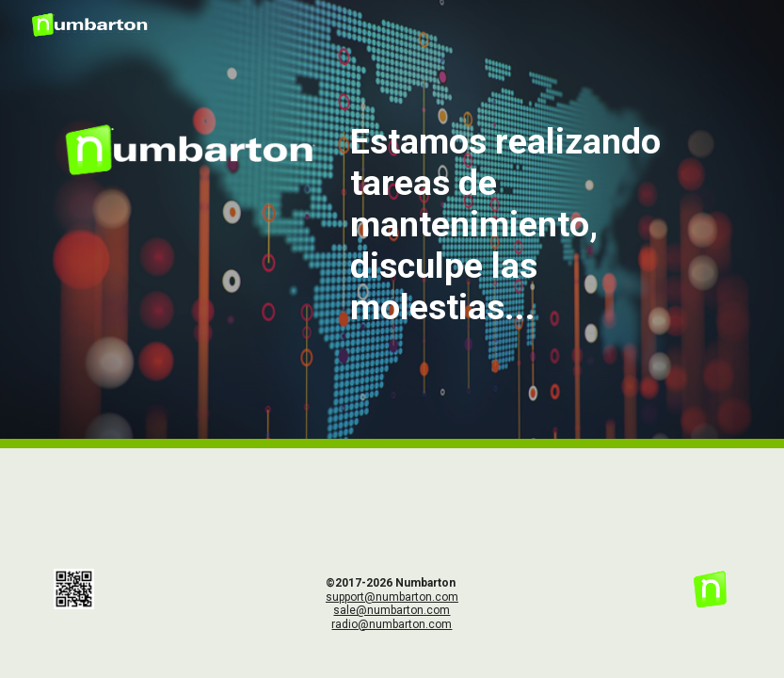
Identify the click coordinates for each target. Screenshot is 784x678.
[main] (536, 224)
